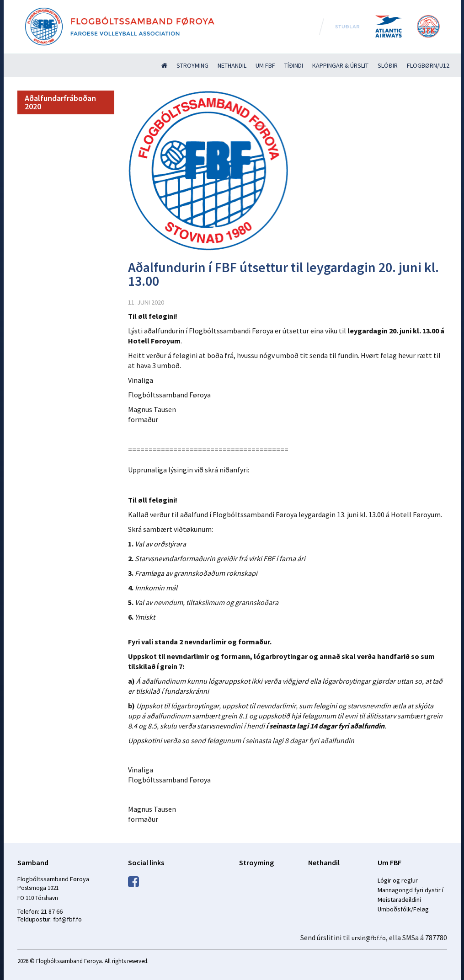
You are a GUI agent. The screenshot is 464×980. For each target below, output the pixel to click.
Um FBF (265, 65)
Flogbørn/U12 (428, 65)
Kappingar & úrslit (340, 65)
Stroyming (192, 65)
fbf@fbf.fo (67, 919)
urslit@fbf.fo (369, 938)
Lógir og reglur (398, 880)
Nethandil (232, 65)
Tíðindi (294, 65)
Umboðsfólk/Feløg (403, 909)
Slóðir (388, 65)
